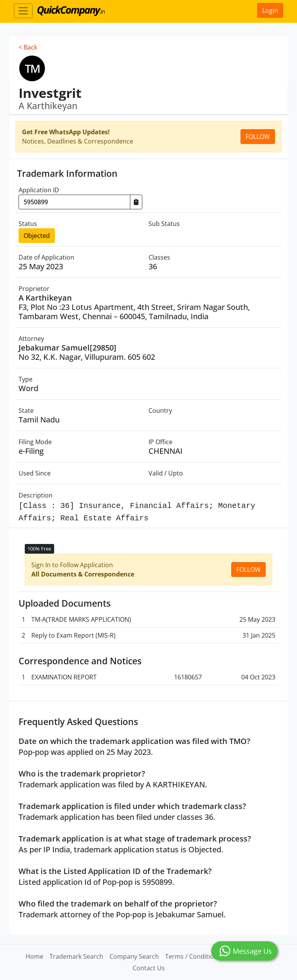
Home (34, 956)
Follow (258, 137)
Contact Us (149, 968)
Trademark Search (76, 956)
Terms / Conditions (193, 956)
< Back (28, 47)
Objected (37, 236)
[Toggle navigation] (23, 11)
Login (270, 10)
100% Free (39, 549)
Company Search (134, 956)
